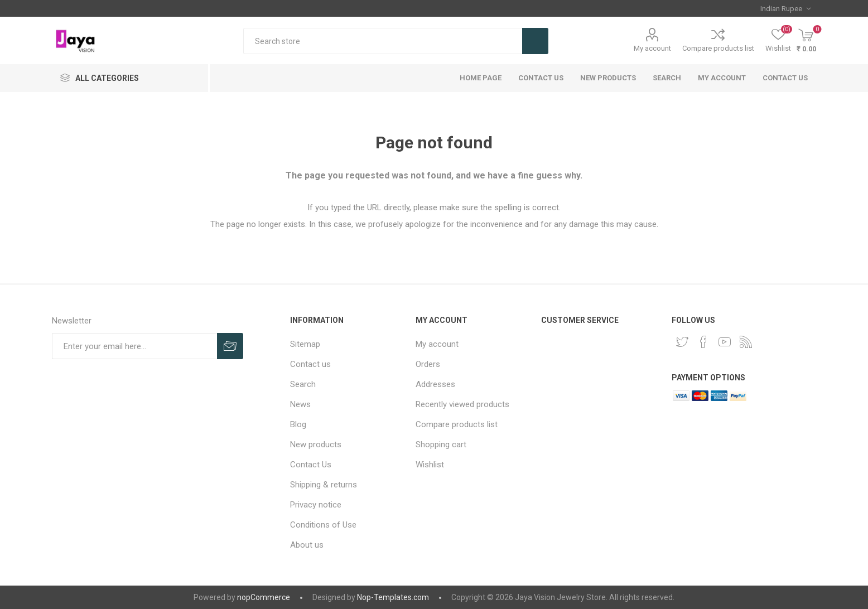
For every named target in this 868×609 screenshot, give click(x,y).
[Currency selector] (785, 8)
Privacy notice (316, 505)
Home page (481, 78)
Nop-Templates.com (393, 597)
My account (652, 48)
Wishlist (430, 465)
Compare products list (718, 48)
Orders (428, 364)
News (300, 404)
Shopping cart (441, 444)
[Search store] (383, 41)
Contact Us (541, 78)
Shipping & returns (324, 485)
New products (608, 78)
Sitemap (305, 344)
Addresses (435, 384)
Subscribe (230, 346)
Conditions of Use (323, 525)
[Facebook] (703, 342)
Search (535, 41)
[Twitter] (682, 342)
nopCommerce (264, 597)
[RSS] (746, 342)
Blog (298, 424)
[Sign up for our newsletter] (134, 346)
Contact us (785, 78)
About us (307, 545)
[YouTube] (725, 342)
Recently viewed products (462, 404)
